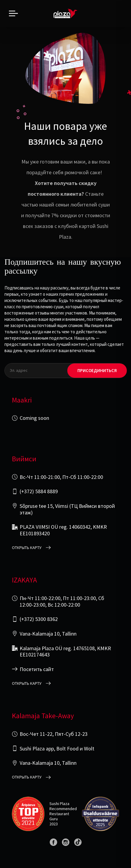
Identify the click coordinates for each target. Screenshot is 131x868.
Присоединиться (97, 370)
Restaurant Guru (59, 816)
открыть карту (27, 548)
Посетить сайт (37, 669)
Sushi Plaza (59, 804)
